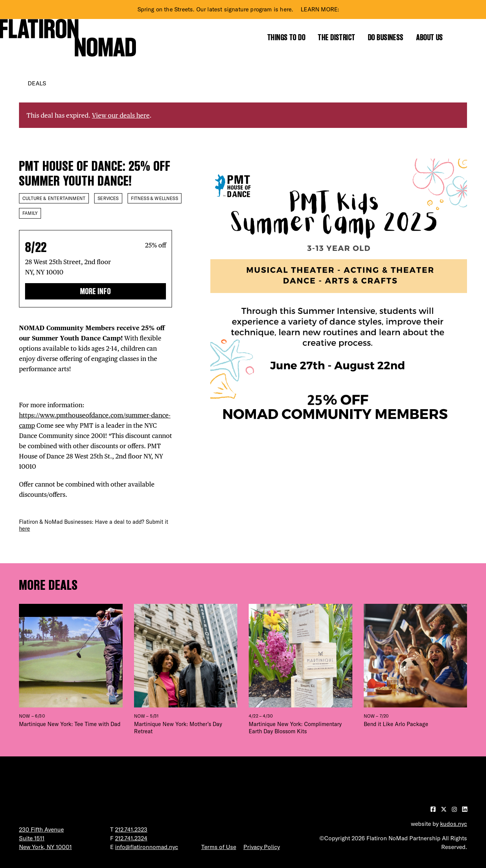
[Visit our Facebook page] (434, 809)
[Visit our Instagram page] (455, 809)
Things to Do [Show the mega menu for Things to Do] (286, 37)
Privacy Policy (262, 847)
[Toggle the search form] (463, 37)
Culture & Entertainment (54, 198)
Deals (37, 83)
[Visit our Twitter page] (444, 809)
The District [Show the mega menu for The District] (336, 37)
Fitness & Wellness (155, 198)
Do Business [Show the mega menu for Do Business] (386, 37)
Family (30, 213)
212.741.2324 (131, 838)
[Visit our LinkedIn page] (465, 809)
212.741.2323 (131, 829)
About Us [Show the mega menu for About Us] (430, 37)
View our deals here (121, 115)
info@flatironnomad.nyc (147, 847)
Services (108, 198)
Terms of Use (219, 847)
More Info (96, 291)
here (24, 529)
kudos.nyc (454, 824)
